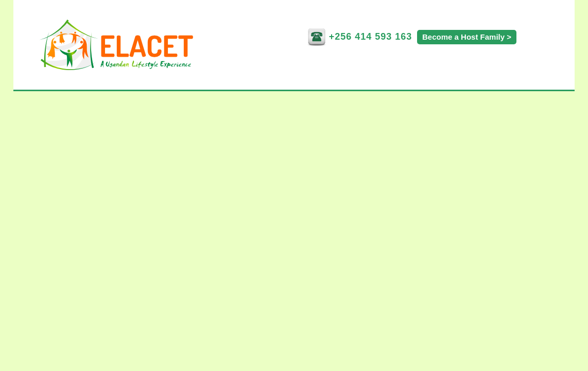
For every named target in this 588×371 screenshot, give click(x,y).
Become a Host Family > (467, 37)
